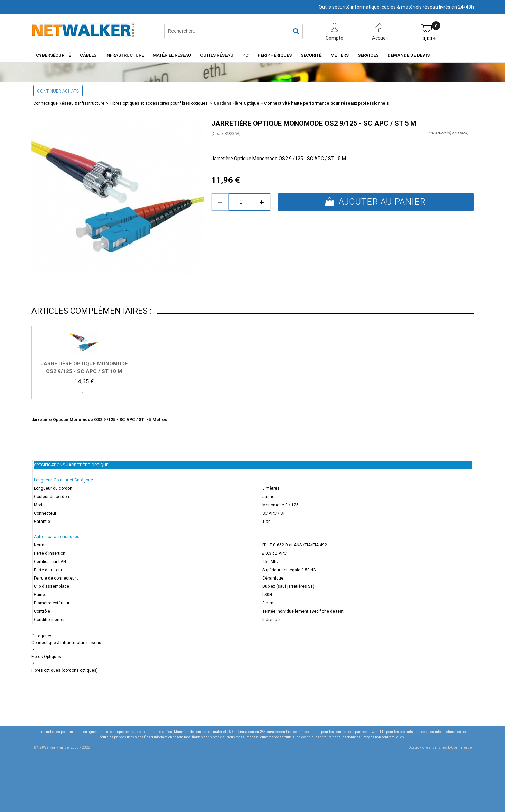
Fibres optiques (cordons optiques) (65, 670)
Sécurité (311, 55)
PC (245, 55)
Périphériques (275, 55)
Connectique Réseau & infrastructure (69, 103)
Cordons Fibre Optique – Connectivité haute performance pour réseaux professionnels (301, 103)
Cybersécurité (53, 55)
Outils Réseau (217, 55)
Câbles (88, 55)
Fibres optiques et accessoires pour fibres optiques (159, 103)
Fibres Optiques (46, 657)
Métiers (340, 55)
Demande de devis (409, 55)
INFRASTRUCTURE (125, 55)
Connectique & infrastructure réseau (66, 643)
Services (368, 55)
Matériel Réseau (172, 55)
